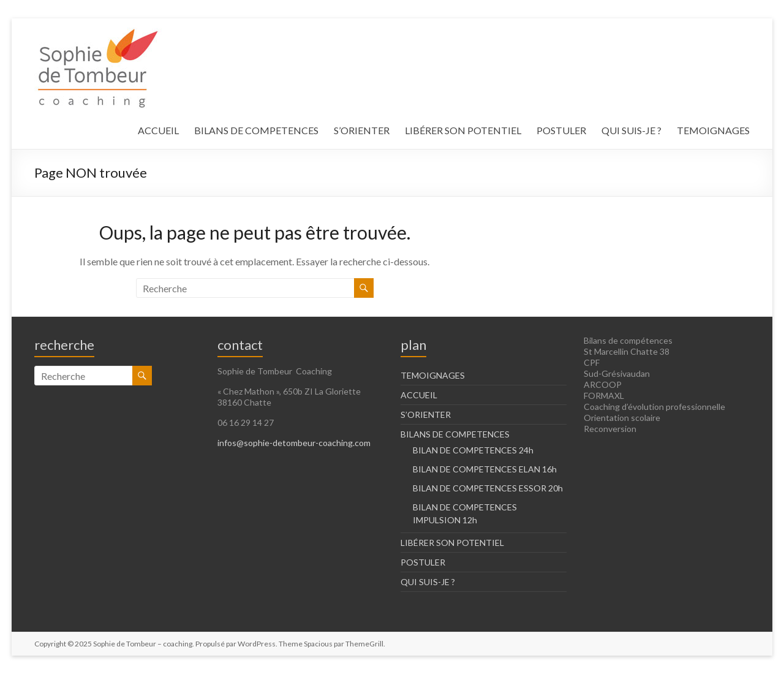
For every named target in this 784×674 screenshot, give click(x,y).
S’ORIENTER (362, 130)
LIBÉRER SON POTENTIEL (463, 130)
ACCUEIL (158, 130)
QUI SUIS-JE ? (631, 130)
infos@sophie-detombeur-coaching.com (294, 443)
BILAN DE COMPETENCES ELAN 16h (485, 469)
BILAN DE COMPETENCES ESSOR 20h (488, 488)
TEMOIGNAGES (713, 130)
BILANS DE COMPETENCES (256, 130)
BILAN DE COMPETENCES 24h (473, 450)
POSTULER (561, 130)
